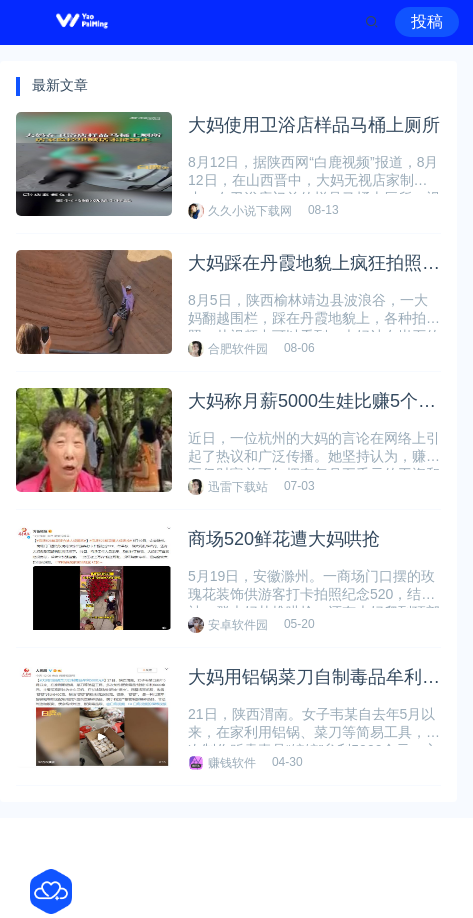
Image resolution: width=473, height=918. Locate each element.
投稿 (427, 21)
